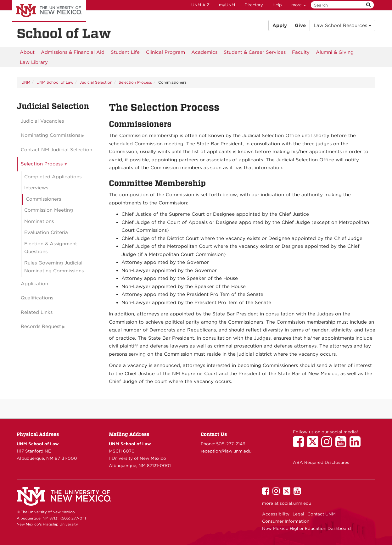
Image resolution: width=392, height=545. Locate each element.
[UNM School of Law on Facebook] (300, 445)
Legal (298, 514)
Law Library (34, 62)
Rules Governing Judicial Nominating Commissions (54, 267)
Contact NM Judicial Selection (56, 150)
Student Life (125, 52)
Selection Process (135, 82)
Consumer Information (286, 521)
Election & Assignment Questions (51, 248)
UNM (26, 82)
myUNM (227, 5)
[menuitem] (27, 52)
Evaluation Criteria (46, 232)
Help (277, 5)
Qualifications (37, 298)
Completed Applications (53, 177)
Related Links (37, 312)
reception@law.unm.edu (226, 451)
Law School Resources (342, 25)
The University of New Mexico (49, 11)
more (299, 5)
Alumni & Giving (335, 52)
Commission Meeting (49, 210)
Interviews (36, 188)
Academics (204, 52)
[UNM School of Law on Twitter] (314, 445)
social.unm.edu (295, 503)
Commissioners (43, 199)
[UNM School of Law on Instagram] (328, 445)
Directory (254, 5)
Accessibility (276, 514)
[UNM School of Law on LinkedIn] (357, 445)
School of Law (64, 33)
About (27, 52)
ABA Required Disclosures (321, 462)
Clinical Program (165, 52)
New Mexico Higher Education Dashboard (306, 528)
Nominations (39, 221)
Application (34, 284)
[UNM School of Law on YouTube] (342, 445)
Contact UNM (322, 514)
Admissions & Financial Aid (73, 52)
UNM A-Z (200, 5)
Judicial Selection (96, 82)
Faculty (301, 52)
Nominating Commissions (50, 135)
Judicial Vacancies (42, 121)
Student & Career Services (255, 52)
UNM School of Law (55, 82)
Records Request (41, 326)
